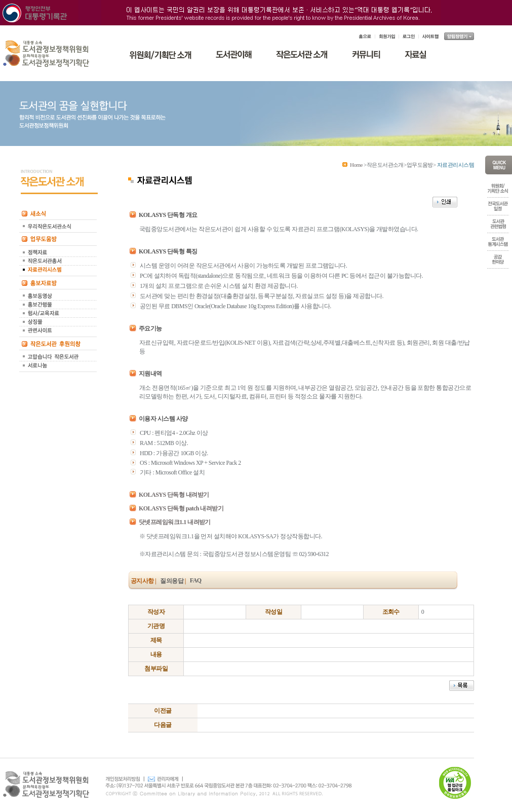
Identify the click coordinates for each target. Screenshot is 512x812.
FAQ (196, 580)
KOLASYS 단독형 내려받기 (174, 495)
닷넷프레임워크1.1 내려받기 (175, 522)
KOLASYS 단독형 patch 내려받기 (181, 508)
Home (356, 165)
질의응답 (172, 581)
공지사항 (142, 581)
